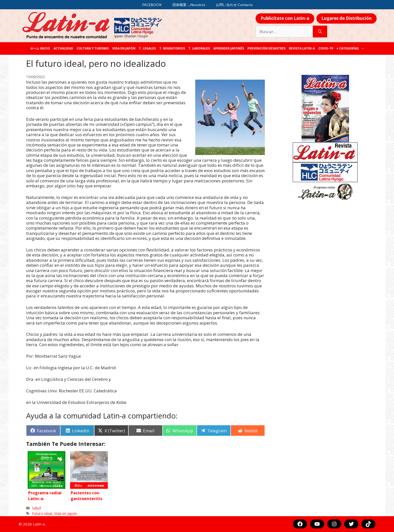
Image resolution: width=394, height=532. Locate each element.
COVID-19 (326, 48)
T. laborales (199, 48)
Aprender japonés (229, 48)
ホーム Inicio (40, 48)
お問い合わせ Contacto (234, 5)
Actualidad (63, 48)
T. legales (147, 48)
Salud (36, 508)
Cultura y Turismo (93, 48)
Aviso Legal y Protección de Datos (77, 524)
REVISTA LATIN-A (302, 48)
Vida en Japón (124, 48)
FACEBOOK (152, 5)
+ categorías (351, 48)
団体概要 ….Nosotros (189, 5)
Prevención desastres (266, 48)
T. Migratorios (172, 48)
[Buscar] (320, 32)
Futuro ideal (42, 514)
